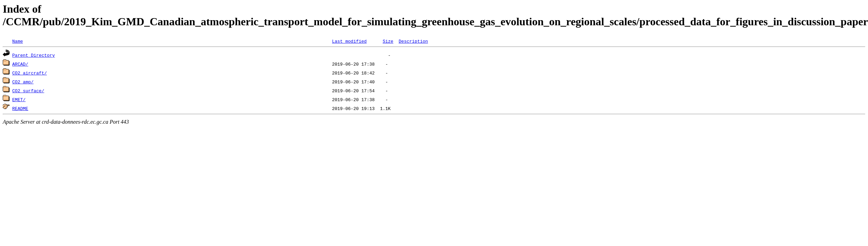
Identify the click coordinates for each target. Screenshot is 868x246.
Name (18, 41)
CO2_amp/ (23, 82)
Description (413, 41)
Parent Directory (34, 55)
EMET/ (19, 99)
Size (388, 41)
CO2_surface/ (28, 91)
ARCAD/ (20, 64)
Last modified (349, 41)
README (20, 108)
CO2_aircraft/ (30, 73)
